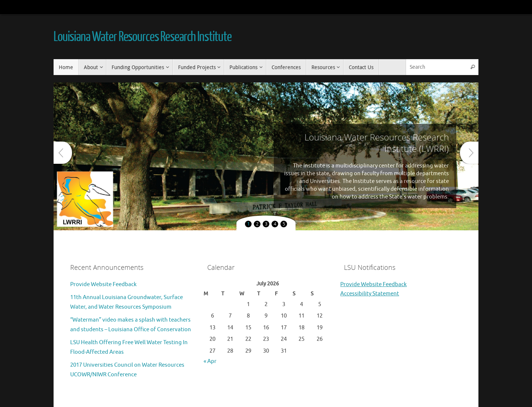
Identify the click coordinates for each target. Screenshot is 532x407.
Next (469, 153)
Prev (63, 153)
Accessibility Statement (370, 294)
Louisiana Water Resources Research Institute (143, 37)
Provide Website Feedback (103, 284)
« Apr (210, 361)
